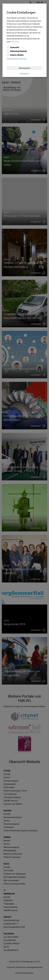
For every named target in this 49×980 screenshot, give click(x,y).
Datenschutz (15, 42)
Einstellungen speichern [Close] (17, 59)
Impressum (24, 74)
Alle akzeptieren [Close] (24, 68)
